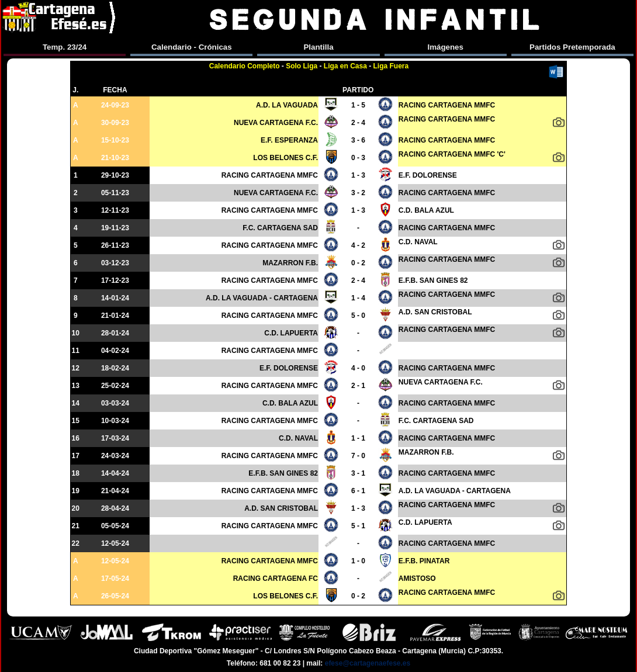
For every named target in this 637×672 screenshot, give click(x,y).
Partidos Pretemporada (572, 47)
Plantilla (318, 47)
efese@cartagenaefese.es (368, 663)
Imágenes (445, 47)
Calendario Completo (245, 66)
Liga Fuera (391, 66)
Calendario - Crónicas (192, 47)
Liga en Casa (345, 66)
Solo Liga (302, 66)
